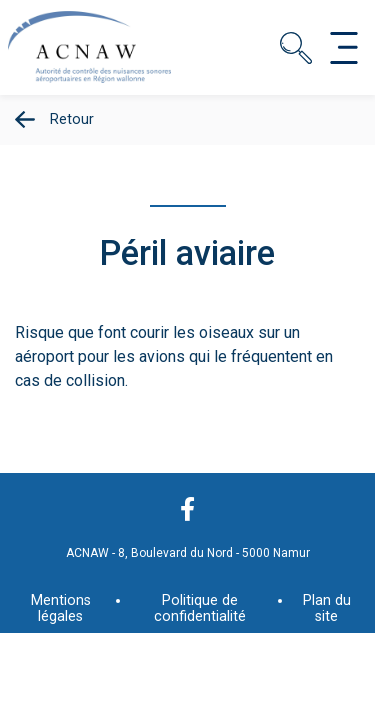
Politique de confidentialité (200, 608)
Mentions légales (61, 608)
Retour (72, 119)
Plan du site (327, 608)
